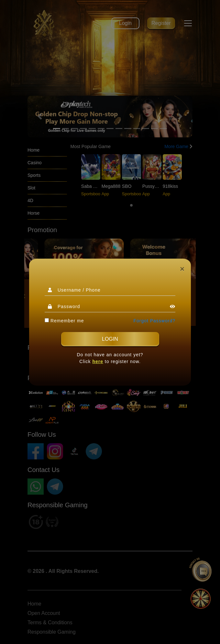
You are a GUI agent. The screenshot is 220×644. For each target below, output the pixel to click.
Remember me (64, 321)
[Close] (182, 269)
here (98, 361)
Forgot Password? (154, 321)
